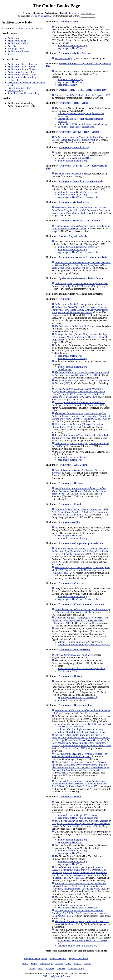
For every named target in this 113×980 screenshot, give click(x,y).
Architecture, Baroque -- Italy (21, 72)
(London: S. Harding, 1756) (81, 823)
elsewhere (38, 28)
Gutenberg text (65, 369)
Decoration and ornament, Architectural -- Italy (83, 257)
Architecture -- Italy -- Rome (21, 67)
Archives (61, 969)
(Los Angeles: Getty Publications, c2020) (81, 611)
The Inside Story (76, 969)
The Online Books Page (56, 6)
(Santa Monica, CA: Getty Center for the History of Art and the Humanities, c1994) (81, 570)
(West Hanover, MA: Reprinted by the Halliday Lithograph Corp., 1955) (79, 337)
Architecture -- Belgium (71, 483)
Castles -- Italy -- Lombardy (73, 236)
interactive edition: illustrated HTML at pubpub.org (82, 668)
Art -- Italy (13, 46)
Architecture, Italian (17, 41)
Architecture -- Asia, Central (73, 465)
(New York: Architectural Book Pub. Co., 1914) (80, 755)
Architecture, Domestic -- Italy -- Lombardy (81, 181)
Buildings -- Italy (16, 49)
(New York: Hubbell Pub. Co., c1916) (79, 491)
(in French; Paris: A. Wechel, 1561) (81, 872)
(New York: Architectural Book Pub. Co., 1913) (79, 913)
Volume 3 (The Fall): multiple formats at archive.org (82, 124)
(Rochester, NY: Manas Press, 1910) (80, 374)
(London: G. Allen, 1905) (81, 416)
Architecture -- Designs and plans (75, 705)
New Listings (46, 964)
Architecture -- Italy (69, 22)
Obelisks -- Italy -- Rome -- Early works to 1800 (83, 90)
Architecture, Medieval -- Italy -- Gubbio (79, 221)
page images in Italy (67, 85)
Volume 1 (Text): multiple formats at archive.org (80, 729)
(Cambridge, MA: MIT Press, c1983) (80, 138)
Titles (68, 964)
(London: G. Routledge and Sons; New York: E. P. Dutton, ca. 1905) (78, 404)
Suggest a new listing (79, 959)
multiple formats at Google (70, 79)
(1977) (72, 326)
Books (32, 969)
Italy (10, 54)
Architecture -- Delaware (71, 676)
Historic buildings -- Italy (19, 88)
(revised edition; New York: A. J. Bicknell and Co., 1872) (81, 742)
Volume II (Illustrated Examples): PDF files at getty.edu (84, 645)
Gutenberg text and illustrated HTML (75, 158)
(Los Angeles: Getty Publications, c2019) (80, 620)
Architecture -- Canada (70, 504)
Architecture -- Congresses (72, 583)
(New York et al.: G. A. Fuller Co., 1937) (80, 512)
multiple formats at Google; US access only (78, 192)
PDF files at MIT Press (68, 671)
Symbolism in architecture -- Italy (23, 93)
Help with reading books (36, 959)
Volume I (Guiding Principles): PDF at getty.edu (80, 642)
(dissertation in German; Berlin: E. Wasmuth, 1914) (81, 227)
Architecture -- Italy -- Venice (21, 69)
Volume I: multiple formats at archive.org (77, 946)
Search (34, 964)
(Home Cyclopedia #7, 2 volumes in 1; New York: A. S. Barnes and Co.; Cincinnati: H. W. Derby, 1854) (78, 393)
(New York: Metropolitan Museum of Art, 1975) (81, 265)
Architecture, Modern (18, 43)
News (41, 969)
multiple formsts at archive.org (72, 358)
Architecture (13, 38)
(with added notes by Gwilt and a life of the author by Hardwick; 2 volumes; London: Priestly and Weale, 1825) (79, 886)
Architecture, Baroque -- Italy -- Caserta (79, 132)
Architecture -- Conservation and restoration (81, 604)
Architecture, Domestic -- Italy (22, 75)
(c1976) (71, 655)
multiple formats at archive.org (72, 46)
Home (25, 964)
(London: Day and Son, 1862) (81, 210)
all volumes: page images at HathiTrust (76, 127)
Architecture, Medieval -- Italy (22, 77)
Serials (88, 964)
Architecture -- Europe (18, 51)
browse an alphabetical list (43, 16)
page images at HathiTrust (70, 48)
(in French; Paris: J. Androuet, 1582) (80, 767)
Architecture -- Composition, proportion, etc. (81, 543)
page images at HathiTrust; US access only (78, 197)
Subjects (78, 964)
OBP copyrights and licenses (56, 976)
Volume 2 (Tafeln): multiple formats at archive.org (81, 732)
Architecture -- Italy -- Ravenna (22, 64)
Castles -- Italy (14, 80)
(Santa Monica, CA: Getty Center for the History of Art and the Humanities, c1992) (80, 310)
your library (24, 28)
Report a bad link (58, 959)
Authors (59, 964)
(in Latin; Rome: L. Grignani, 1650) (82, 95)
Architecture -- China (70, 522)
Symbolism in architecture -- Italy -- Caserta (81, 278)
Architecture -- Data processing (74, 650)
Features (50, 969)
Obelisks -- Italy (15, 91)
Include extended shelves (78, 13)
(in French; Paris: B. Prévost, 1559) (79, 784)
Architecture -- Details (70, 797)
